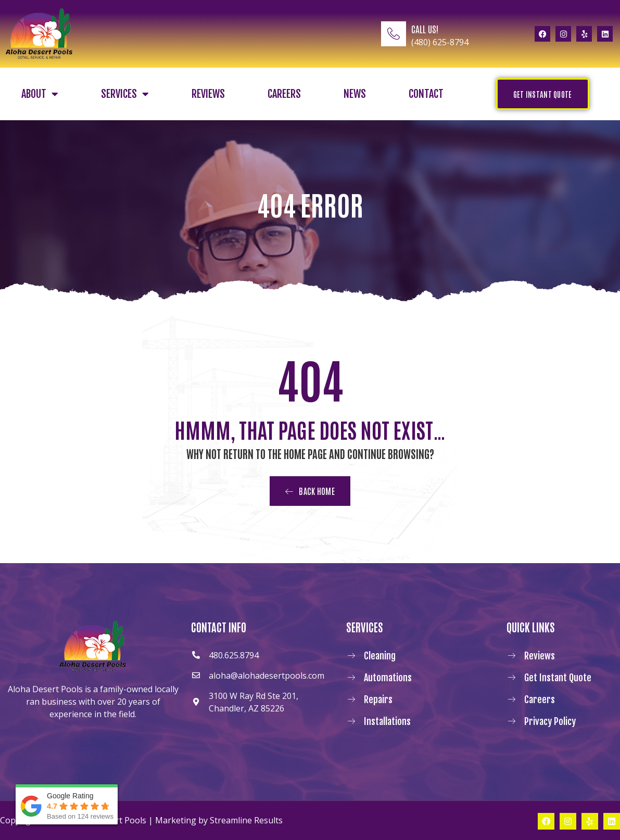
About (40, 94)
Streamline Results (246, 820)
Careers (284, 94)
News (355, 94)
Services (125, 94)
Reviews (208, 94)
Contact (426, 94)
